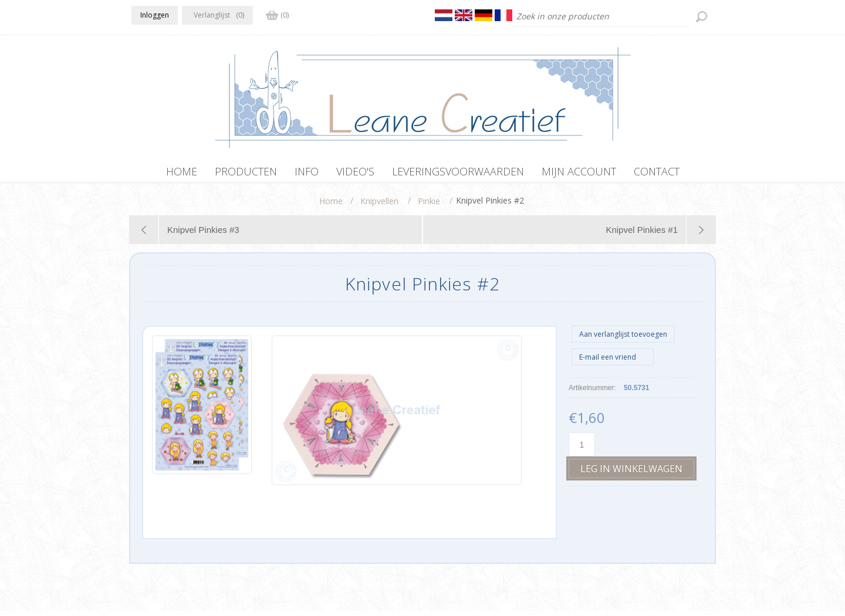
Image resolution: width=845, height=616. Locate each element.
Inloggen (155, 15)
